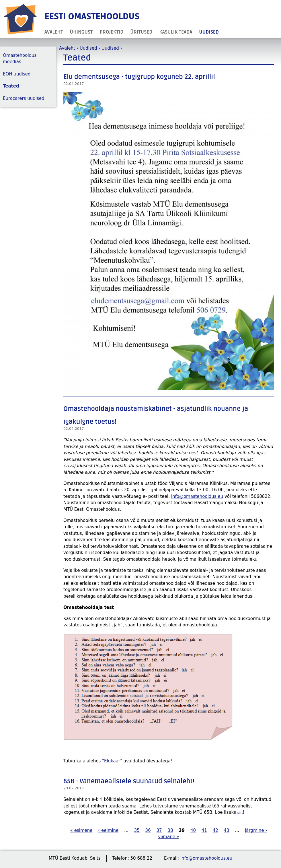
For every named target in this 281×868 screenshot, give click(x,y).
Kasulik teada (176, 32)
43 (227, 830)
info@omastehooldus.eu (197, 496)
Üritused (141, 32)
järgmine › (256, 830)
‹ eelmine (108, 830)
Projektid (112, 32)
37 (159, 830)
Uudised (209, 32)
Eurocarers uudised (24, 98)
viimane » (169, 837)
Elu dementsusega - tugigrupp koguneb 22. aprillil (139, 77)
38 (170, 830)
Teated (11, 86)
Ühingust (81, 32)
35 (137, 830)
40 (193, 830)
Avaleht (54, 32)
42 (215, 830)
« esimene (81, 830)
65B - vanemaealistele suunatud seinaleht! (129, 781)
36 (148, 830)
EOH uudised (17, 74)
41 (204, 830)
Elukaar (112, 761)
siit (240, 812)
